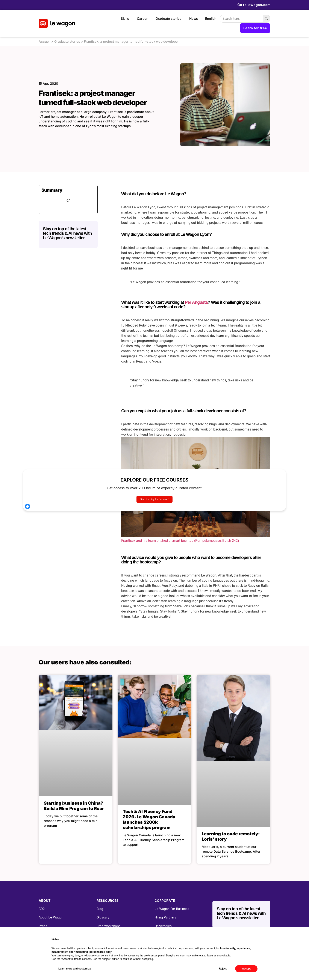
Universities (163, 926)
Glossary (103, 917)
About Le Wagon (51, 917)
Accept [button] (246, 969)
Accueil (45, 41)
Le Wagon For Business (172, 909)
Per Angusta (196, 302)
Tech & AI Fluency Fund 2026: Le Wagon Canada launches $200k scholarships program (149, 820)
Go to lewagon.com (254, 5)
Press (43, 926)
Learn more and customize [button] (75, 969)
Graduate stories (168, 19)
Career (142, 19)
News (194, 19)
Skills (125, 19)
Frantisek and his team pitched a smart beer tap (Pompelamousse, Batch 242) (180, 541)
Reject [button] (223, 969)
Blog (100, 909)
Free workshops (109, 926)
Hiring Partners (165, 917)
